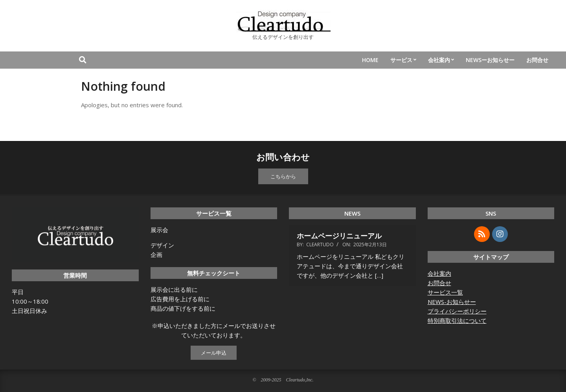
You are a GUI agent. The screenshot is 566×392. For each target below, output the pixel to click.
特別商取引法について (457, 321)
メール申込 (214, 353)
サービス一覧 (445, 292)
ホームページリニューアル (339, 236)
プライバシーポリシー (457, 311)
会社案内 (439, 273)
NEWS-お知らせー (452, 302)
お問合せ (439, 283)
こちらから (283, 176)
